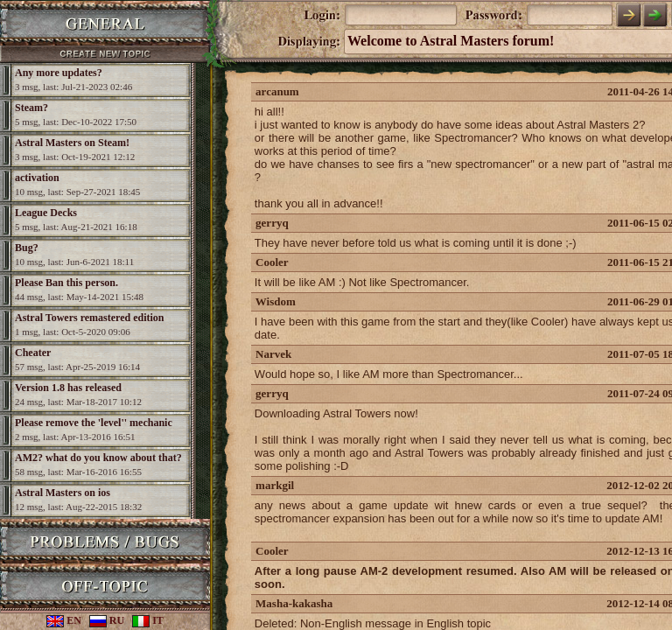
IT (148, 620)
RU (107, 620)
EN (64, 620)
